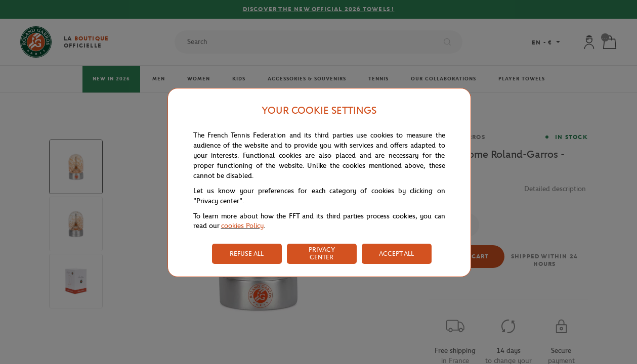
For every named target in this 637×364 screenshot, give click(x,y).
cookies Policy (242, 226)
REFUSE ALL (247, 254)
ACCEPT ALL (396, 254)
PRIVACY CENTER (322, 253)
